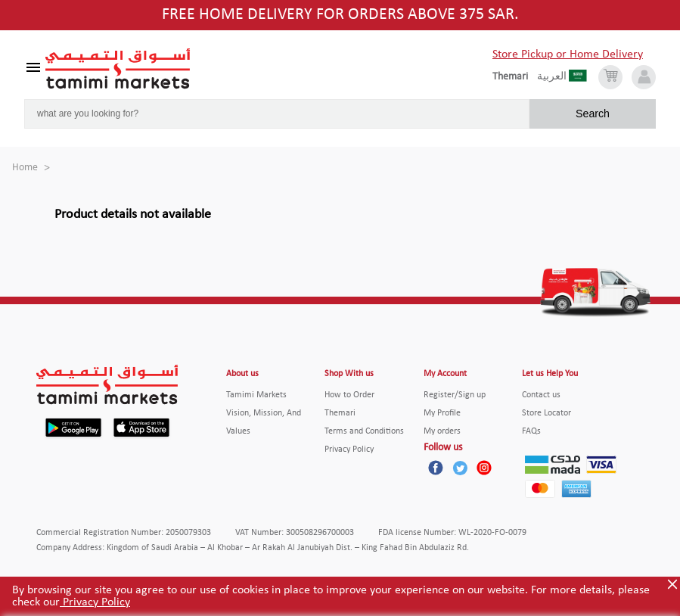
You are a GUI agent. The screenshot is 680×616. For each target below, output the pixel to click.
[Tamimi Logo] (118, 69)
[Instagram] (484, 468)
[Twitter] (460, 468)
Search (593, 114)
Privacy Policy (95, 602)
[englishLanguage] (515, 77)
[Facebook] (436, 468)
